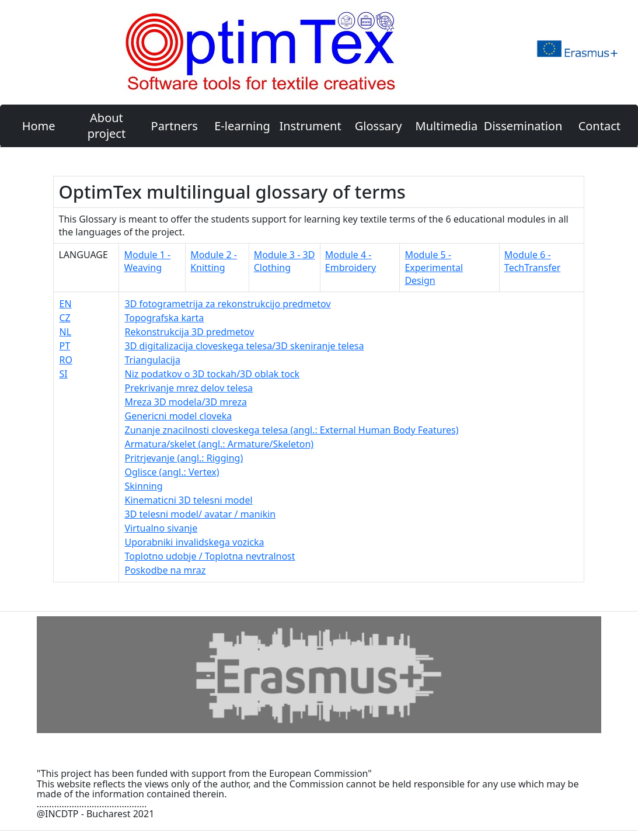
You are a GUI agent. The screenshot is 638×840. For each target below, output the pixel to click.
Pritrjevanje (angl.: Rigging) (184, 458)
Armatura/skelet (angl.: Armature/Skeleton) (219, 444)
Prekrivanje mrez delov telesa (189, 388)
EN (65, 304)
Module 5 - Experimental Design (434, 268)
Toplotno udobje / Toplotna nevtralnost (210, 556)
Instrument (310, 126)
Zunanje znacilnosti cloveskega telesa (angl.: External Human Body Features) (291, 430)
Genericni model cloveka (178, 416)
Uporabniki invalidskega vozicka (194, 542)
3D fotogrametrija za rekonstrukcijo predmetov (227, 304)
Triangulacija (152, 360)
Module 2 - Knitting (214, 261)
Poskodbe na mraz (165, 570)
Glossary (379, 126)
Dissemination (523, 126)
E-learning (242, 126)
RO (65, 360)
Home (39, 126)
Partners (175, 126)
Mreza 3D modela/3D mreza (185, 402)
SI (63, 374)
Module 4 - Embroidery (351, 261)
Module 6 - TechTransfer (532, 261)
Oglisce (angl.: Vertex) (172, 472)
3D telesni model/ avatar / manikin (200, 514)
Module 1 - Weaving (147, 261)
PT (65, 346)
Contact (599, 126)
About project (107, 126)
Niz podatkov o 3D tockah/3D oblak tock (212, 374)
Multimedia (447, 126)
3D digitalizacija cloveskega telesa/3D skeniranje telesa (244, 346)
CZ (65, 318)
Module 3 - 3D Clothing (285, 261)
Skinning (143, 486)
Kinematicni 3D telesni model (188, 500)
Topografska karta (164, 318)
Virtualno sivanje (161, 528)
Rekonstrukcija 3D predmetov (189, 332)
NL (65, 332)
